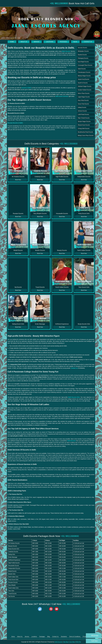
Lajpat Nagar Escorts (84, 97)
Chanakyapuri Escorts (84, 72)
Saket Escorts (82, 69)
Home (12, 42)
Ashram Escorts (82, 111)
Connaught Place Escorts (85, 65)
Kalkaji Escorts (82, 107)
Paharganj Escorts (83, 58)
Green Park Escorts (83, 104)
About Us (24, 42)
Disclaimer (64, 637)
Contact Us (88, 42)
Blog (75, 42)
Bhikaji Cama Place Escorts (86, 136)
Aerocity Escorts (82, 48)
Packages (63, 42)
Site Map (66, 642)
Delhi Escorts (58, 642)
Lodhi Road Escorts (83, 114)
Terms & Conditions (75, 637)
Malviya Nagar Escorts (84, 76)
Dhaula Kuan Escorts (84, 125)
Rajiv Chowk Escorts (84, 118)
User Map (72, 642)
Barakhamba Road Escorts (85, 132)
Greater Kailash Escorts (85, 90)
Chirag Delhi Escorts (84, 128)
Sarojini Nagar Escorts (84, 121)
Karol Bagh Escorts (83, 62)
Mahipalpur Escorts (83, 51)
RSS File (78, 642)
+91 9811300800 (68, 144)
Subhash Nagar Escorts (85, 86)
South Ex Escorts (83, 83)
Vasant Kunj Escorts (83, 79)
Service (36, 42)
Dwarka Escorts (82, 55)
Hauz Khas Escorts (83, 100)
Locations (50, 42)
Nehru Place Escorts (84, 93)
